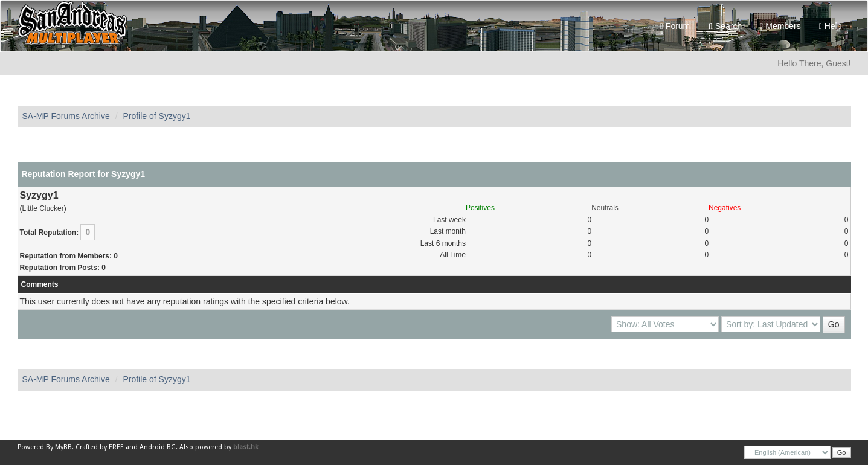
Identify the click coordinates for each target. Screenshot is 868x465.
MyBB (63, 447)
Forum (675, 26)
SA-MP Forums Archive (66, 116)
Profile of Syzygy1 (156, 116)
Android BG (158, 447)
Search (725, 26)
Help (831, 26)
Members (780, 26)
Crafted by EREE (100, 447)
